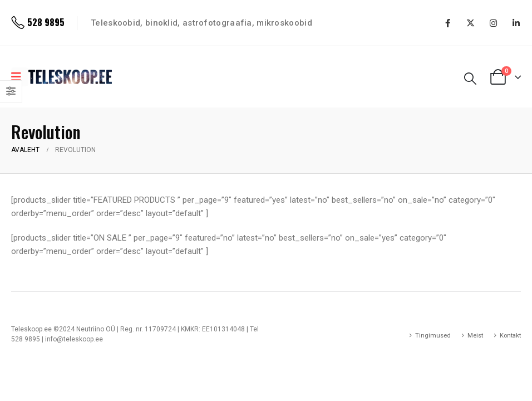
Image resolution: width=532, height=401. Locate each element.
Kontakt (510, 335)
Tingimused (433, 335)
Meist (475, 335)
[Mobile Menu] (20, 77)
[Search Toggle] (470, 79)
